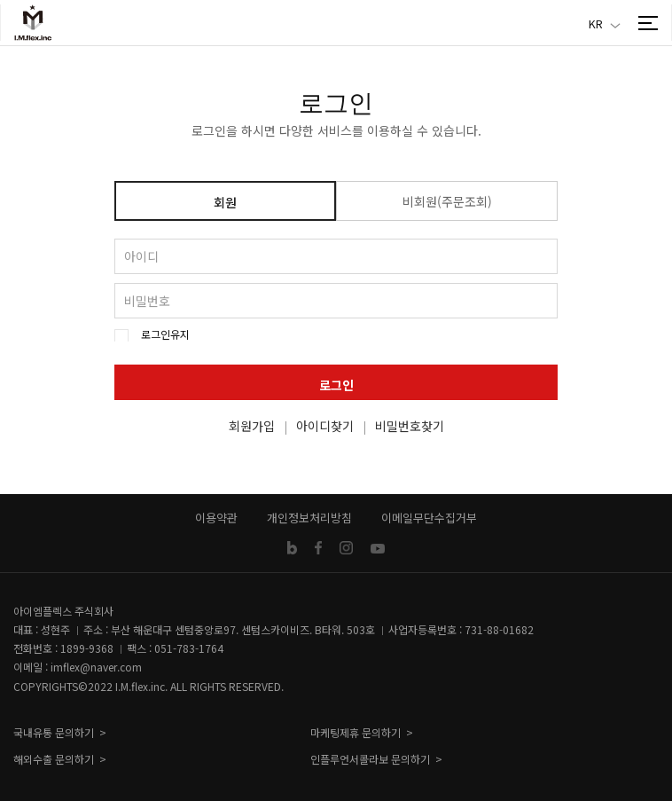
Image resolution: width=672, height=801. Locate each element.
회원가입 (252, 426)
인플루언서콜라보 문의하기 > (376, 759)
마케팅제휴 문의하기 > (362, 732)
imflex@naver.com (96, 667)
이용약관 (216, 518)
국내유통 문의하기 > (60, 732)
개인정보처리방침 (309, 518)
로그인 (336, 385)
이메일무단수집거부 (429, 518)
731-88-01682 (499, 629)
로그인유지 (165, 334)
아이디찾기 (325, 426)
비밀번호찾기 (410, 426)
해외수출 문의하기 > (60, 759)
